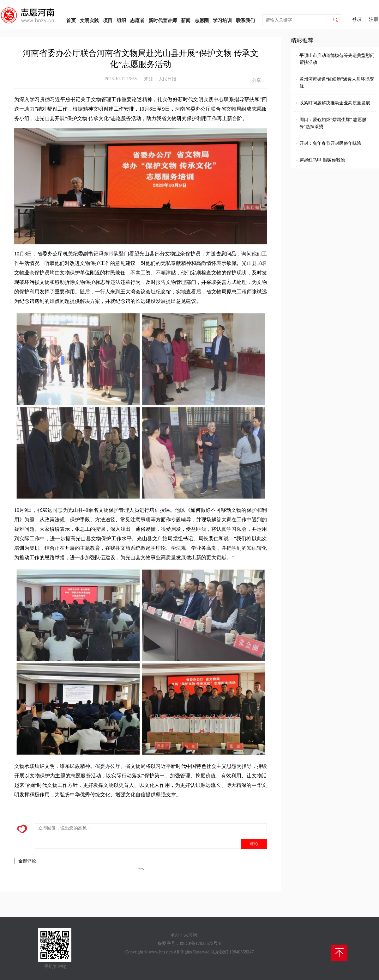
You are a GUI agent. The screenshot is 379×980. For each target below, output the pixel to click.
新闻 (186, 21)
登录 (357, 19)
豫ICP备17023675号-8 (200, 943)
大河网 (190, 935)
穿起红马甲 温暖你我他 (322, 160)
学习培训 (222, 21)
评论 (254, 844)
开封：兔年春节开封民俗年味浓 (330, 143)
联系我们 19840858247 (232, 952)
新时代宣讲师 (163, 21)
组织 (121, 21)
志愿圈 (202, 21)
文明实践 (89, 21)
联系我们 (245, 21)
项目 (108, 21)
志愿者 (137, 21)
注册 (374, 19)
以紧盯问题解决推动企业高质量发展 (335, 103)
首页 (71, 21)
